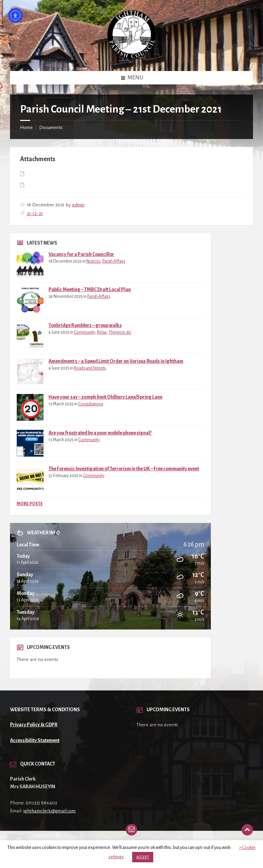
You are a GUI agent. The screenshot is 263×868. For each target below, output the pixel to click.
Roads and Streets (90, 368)
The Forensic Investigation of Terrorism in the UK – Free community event (124, 469)
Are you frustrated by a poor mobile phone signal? (100, 433)
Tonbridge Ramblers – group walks (85, 325)
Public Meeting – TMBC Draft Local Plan (90, 289)
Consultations (91, 404)
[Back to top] (247, 830)
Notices (93, 261)
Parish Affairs (114, 261)
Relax (102, 332)
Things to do (120, 332)
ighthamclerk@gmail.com (50, 811)
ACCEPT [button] (143, 857)
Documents (51, 127)
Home (26, 127)
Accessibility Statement (35, 740)
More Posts (30, 504)
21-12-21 (35, 213)
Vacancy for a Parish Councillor (81, 254)
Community (84, 332)
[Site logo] (132, 57)
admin (78, 205)
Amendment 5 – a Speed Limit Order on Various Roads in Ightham (116, 361)
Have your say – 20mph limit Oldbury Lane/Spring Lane (105, 397)
